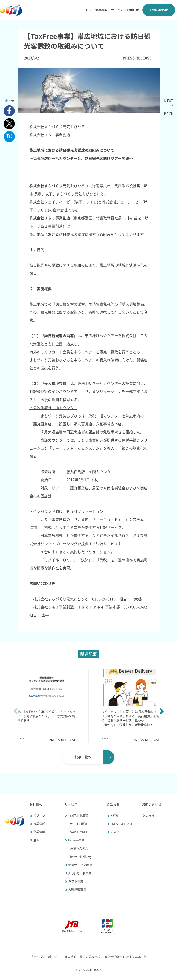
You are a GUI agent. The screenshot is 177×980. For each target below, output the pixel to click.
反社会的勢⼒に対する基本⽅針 (126, 957)
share (9, 101)
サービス (117, 10)
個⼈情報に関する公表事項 (83, 957)
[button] (162, 711)
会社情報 (36, 804)
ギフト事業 (74, 881)
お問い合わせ (159, 10)
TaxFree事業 (75, 840)
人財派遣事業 (75, 890)
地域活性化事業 (77, 816)
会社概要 (101, 10)
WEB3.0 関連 (79, 824)
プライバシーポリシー (45, 957)
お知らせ (133, 10)
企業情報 (37, 832)
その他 (113, 832)
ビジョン (37, 816)
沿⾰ (34, 840)
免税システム (79, 848)
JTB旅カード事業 (78, 873)
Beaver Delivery (81, 857)
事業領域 (37, 824)
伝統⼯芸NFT (79, 832)
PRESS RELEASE (120, 824)
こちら (148, 816)
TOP (89, 10)
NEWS (113, 816)
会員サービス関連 (78, 865)
